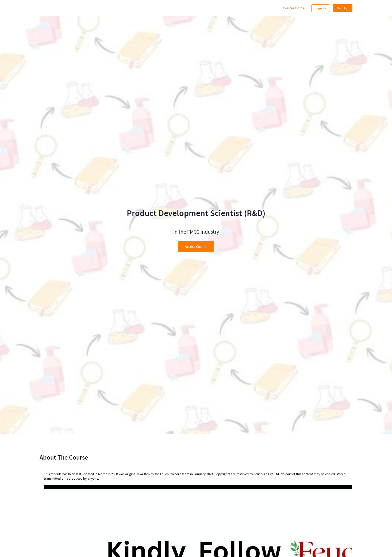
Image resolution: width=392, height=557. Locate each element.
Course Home (294, 8)
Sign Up (343, 8)
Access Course (196, 247)
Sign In (321, 8)
